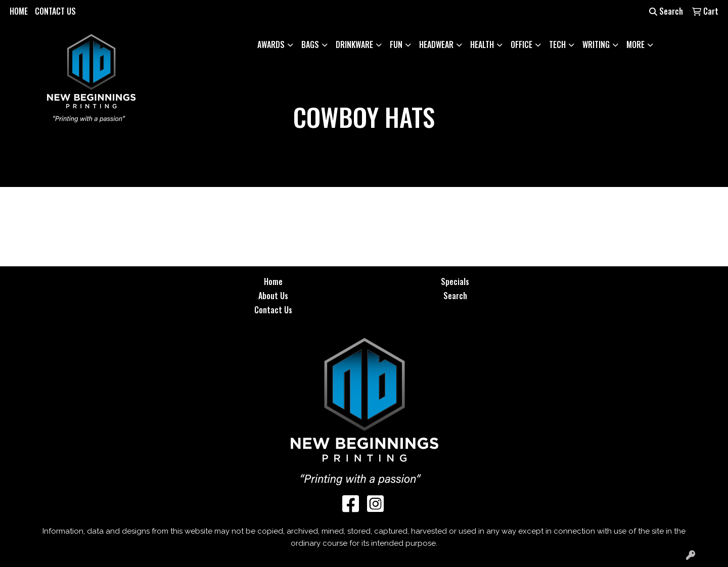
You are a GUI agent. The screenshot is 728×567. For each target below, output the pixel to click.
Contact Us (273, 310)
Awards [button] (271, 44)
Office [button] (521, 44)
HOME (19, 11)
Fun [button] (396, 44)
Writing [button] (596, 44)
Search (666, 11)
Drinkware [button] (354, 44)
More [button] (635, 44)
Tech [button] (557, 44)
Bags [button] (310, 44)
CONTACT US (55, 11)
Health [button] (482, 44)
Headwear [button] (436, 44)
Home (273, 281)
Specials (455, 281)
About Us (273, 296)
